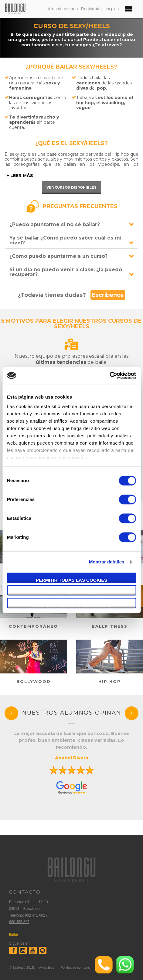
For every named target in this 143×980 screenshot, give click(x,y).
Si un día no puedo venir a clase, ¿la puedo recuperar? (66, 272)
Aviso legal (47, 968)
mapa (14, 934)
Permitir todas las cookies (72, 580)
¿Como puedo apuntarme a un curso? (58, 256)
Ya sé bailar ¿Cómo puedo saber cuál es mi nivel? (65, 240)
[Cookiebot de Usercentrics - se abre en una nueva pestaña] (109, 375)
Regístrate (91, 9)
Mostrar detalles (107, 562)
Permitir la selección (71, 593)
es (116, 9)
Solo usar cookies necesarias (71, 605)
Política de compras (75, 968)
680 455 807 (19, 922)
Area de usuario (63, 9)
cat (107, 9)
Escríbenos (108, 295)
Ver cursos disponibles (71, 187)
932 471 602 (36, 915)
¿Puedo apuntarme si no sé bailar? (55, 224)
